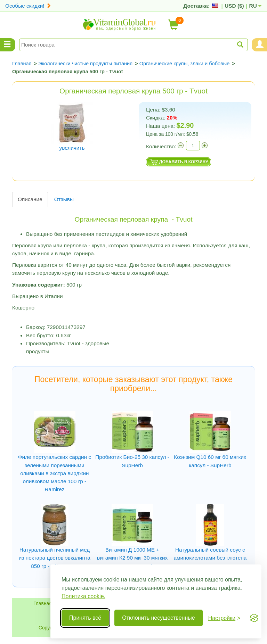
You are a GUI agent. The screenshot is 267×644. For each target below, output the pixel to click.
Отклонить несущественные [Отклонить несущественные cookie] (158, 618)
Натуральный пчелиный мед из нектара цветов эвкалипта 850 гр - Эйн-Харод (55, 558)
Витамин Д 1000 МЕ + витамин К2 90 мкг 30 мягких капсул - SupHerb (132, 558)
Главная (43, 603)
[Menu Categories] (8, 45)
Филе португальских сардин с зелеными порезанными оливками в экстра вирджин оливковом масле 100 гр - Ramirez (55, 473)
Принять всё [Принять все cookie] (85, 618)
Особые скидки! (28, 6)
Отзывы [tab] (64, 199)
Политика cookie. (83, 596)
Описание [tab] (30, 199)
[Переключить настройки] (224, 618)
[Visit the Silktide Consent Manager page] (254, 618)
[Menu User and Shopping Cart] (259, 45)
